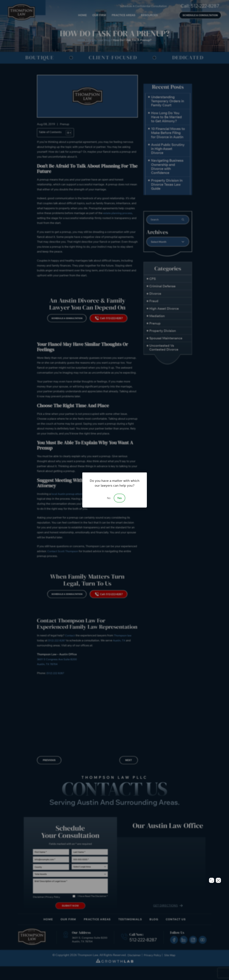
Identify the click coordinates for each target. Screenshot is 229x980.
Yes (120, 498)
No (109, 498)
